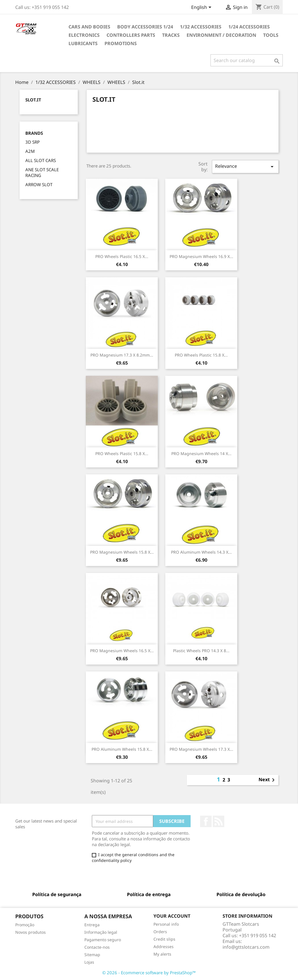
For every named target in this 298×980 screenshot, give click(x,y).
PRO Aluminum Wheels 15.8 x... (122, 749)
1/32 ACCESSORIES (201, 27)
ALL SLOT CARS (41, 160)
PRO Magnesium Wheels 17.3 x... (201, 749)
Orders (160, 932)
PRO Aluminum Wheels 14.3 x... (201, 552)
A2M (30, 151)
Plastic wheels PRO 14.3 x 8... (201, 651)
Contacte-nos (97, 947)
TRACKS (171, 35)
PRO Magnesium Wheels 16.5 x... (122, 651)
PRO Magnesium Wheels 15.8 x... (122, 552)
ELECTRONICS (84, 35)
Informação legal (101, 932)
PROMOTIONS (121, 43)
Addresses (164, 947)
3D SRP (33, 142)
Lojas (89, 962)
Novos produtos (31, 932)
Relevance (245, 166)
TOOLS (271, 35)
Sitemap (92, 955)
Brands (34, 133)
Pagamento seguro (103, 940)
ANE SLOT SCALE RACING (42, 172)
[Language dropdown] (202, 8)
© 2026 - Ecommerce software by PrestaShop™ (149, 973)
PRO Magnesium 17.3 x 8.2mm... (122, 355)
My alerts (162, 954)
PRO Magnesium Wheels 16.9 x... (201, 256)
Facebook (206, 821)
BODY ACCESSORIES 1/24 (145, 27)
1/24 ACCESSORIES (249, 27)
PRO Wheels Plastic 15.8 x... (201, 355)
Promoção (25, 925)
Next (268, 780)
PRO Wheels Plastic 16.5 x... (122, 256)
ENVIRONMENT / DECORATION (221, 35)
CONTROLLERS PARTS (131, 35)
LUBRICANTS (83, 43)
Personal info (166, 924)
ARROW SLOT (39, 184)
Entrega (92, 925)
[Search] (247, 60)
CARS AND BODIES (89, 27)
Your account (172, 916)
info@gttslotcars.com (246, 947)
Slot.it (33, 100)
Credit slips (164, 939)
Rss (219, 821)
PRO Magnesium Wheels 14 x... (201, 454)
